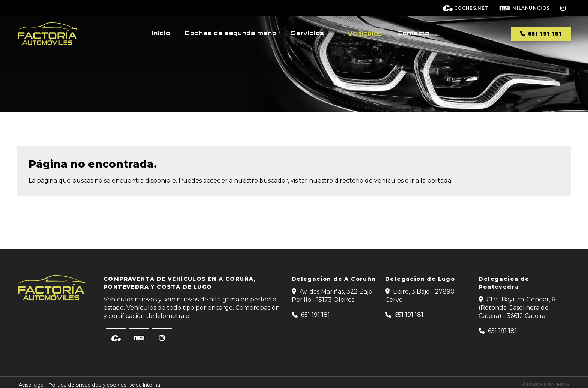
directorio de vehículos (369, 181)
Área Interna (145, 385)
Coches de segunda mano (230, 33)
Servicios (307, 33)
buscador (274, 181)
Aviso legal (32, 385)
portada (439, 181)
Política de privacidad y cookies (87, 385)
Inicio (161, 33)
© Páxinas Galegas (546, 385)
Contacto (413, 33)
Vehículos (365, 34)
